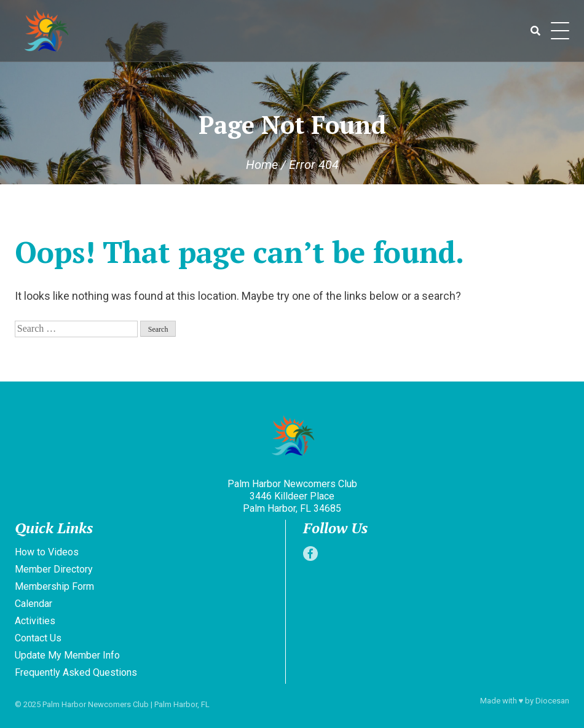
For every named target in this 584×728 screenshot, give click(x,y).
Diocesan (552, 701)
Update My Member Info (67, 655)
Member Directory (54, 569)
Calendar (34, 604)
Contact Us (38, 638)
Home (262, 165)
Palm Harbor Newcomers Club (96, 704)
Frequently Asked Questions (76, 672)
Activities (35, 621)
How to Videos (47, 552)
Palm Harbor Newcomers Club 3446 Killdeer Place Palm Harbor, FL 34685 (292, 496)
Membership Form (54, 586)
